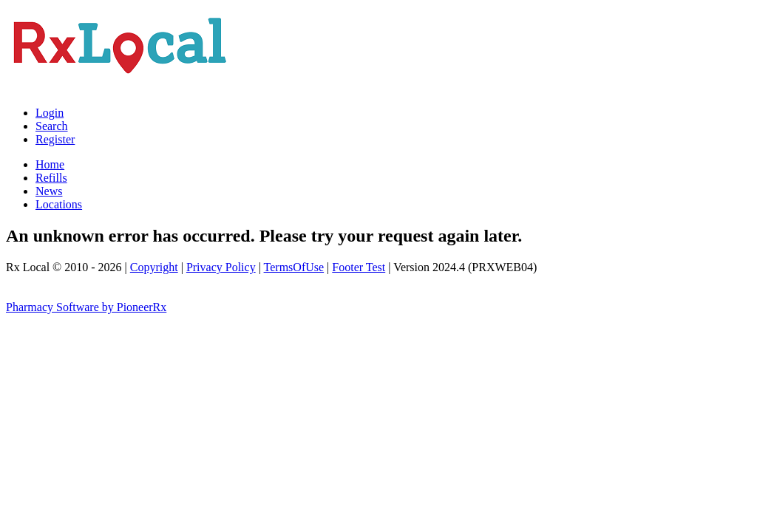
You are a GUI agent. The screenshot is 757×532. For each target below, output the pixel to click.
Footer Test (359, 267)
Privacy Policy (221, 267)
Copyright (154, 267)
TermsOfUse (294, 267)
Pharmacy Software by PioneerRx (86, 307)
